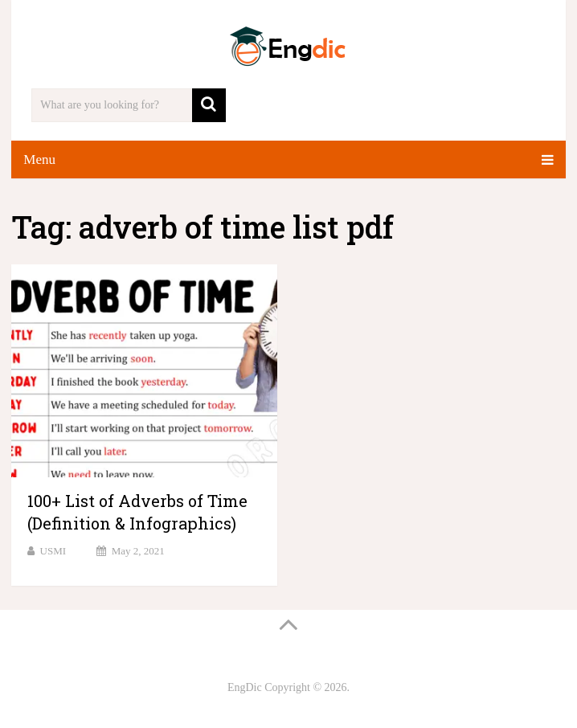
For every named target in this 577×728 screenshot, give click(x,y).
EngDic (245, 687)
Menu (39, 160)
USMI (53, 551)
